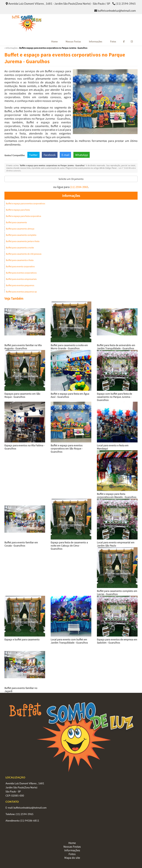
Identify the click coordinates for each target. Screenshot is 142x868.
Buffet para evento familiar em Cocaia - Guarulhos (21, 544)
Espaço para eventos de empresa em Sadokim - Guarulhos (117, 641)
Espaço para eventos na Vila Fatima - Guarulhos (24, 447)
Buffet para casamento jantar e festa (23, 241)
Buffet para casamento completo (21, 235)
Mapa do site (72, 858)
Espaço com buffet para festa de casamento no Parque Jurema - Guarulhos (114, 397)
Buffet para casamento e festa (20, 260)
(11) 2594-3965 (126, 4)
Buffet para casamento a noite (20, 248)
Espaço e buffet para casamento (22, 639)
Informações (96, 41)
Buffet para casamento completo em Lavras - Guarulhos (117, 593)
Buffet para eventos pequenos (20, 285)
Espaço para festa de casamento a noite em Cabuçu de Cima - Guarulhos (69, 546)
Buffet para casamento (16, 222)
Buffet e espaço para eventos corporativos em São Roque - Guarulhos (67, 449)
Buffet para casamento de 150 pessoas (24, 254)
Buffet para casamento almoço (20, 229)
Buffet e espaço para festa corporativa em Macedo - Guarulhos (117, 495)
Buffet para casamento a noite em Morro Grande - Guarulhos (69, 347)
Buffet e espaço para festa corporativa (23, 216)
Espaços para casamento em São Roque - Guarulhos (22, 395)
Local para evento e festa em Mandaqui (113, 447)
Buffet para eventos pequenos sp (21, 292)
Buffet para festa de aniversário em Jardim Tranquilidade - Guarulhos (116, 347)
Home (54, 41)
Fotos (113, 41)
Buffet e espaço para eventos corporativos (26, 203)
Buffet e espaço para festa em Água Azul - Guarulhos (70, 395)
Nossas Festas (73, 41)
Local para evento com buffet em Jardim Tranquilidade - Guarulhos (69, 641)
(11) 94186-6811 (30, 821)
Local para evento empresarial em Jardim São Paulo (116, 544)
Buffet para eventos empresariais (21, 279)
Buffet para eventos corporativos (21, 273)
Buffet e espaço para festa (18, 210)
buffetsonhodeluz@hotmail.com (117, 11)
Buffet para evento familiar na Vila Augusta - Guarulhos (23, 347)
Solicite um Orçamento (71, 179)
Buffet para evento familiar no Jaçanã (21, 690)
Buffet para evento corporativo (20, 266)
